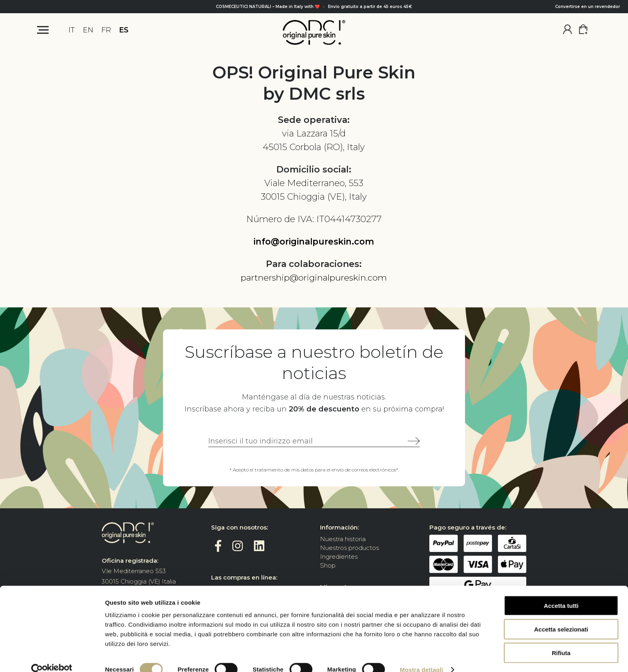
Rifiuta (561, 639)
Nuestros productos (349, 548)
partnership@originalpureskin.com (314, 278)
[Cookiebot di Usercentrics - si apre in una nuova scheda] (52, 656)
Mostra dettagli (421, 656)
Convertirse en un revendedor (588, 7)
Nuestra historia (343, 539)
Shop (328, 565)
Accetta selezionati (561, 616)
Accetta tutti (561, 592)
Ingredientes (339, 557)
